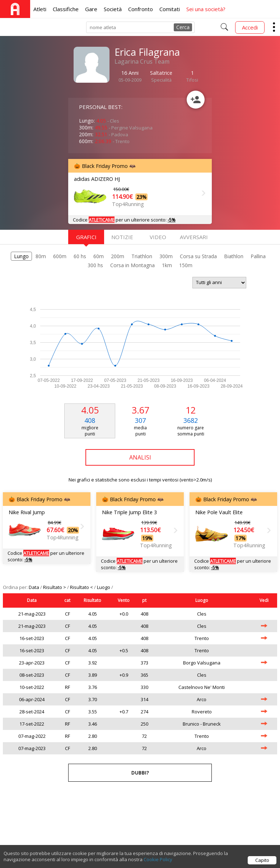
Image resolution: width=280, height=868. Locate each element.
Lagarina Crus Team (142, 61)
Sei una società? (206, 9)
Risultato (92, 600)
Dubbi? (140, 773)
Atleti (40, 9)
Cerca (183, 27)
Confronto (141, 9)
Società (113, 9)
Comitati (170, 9)
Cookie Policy (158, 863)
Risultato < (82, 587)
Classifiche (66, 9)
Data (34, 587)
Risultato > (55, 587)
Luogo (104, 587)
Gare (91, 9)
